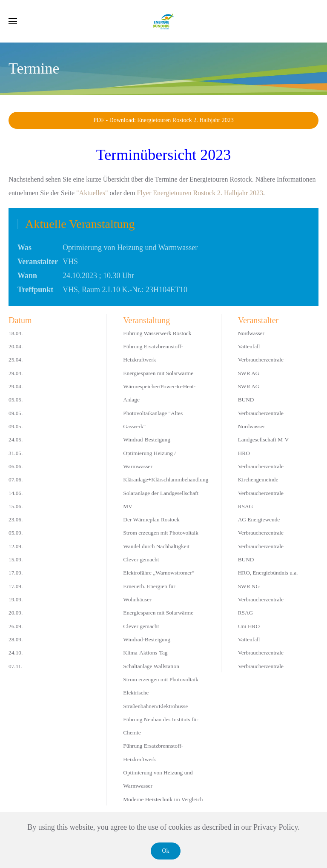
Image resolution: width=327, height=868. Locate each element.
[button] (13, 21)
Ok (165, 851)
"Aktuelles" (92, 193)
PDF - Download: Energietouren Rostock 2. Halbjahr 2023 (163, 120)
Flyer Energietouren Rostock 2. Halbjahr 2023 (200, 193)
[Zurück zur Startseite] (163, 21)
